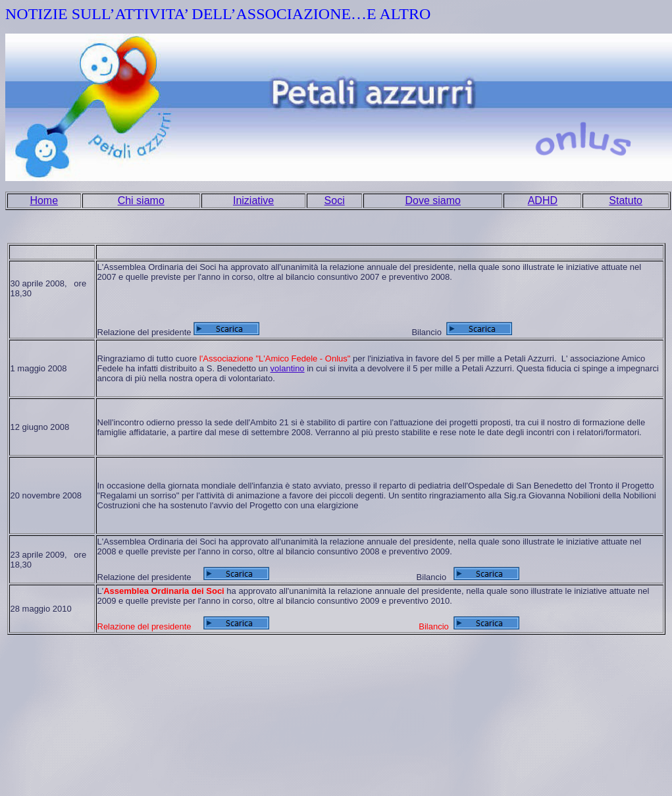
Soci (335, 200)
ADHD (543, 200)
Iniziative (253, 200)
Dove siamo (433, 200)
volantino (288, 368)
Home (44, 200)
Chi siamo (141, 200)
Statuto (626, 200)
